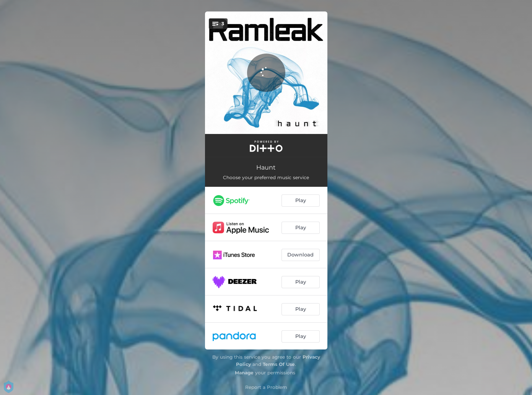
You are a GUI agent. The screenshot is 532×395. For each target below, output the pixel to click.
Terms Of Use (279, 364)
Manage (244, 373)
